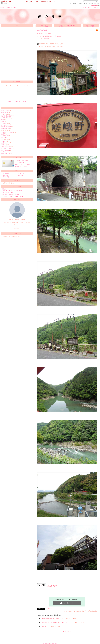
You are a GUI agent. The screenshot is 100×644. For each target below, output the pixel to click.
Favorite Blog (17, 180)
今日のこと (4, 114)
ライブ (3, 152)
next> (25, 101)
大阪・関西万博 (6, 154)
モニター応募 (5, 138)
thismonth (17, 101)
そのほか (5, 3)
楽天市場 (97, 3)
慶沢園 (44, 627)
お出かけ (4, 145)
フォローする (17, 229)
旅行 (3, 134)
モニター (4, 141)
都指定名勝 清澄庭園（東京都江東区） (56, 623)
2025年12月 (6, 175)
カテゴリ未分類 (6, 111)
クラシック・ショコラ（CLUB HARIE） (13, 196)
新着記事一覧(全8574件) (67, 26)
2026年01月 (6, 173)
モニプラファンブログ (7, 132)
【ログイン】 (96, 8)
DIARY (8, 8)
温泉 (3, 121)
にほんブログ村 (47, 586)
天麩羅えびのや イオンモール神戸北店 (12, 191)
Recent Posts (17, 186)
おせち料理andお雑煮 (7, 193)
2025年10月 (21, 173)
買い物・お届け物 (6, 127)
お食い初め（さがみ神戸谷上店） (10, 194)
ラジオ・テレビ (6, 118)
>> (76, 3)
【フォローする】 (87, 8)
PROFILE (14, 8)
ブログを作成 (89, 3)
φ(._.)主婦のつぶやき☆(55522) (51, 36)
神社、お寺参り (6, 147)
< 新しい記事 (44, 26)
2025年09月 (21, 175)
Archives (17, 171)
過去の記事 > (91, 26)
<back (10, 101)
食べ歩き (4, 123)
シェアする (50, 609)
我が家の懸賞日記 (6, 116)
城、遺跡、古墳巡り (7, 148)
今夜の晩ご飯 (5, 112)
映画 (3, 120)
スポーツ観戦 (5, 150)
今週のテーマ (5, 136)
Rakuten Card (17, 157)
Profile (17, 200)
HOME (2, 8)
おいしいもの (5, 125)
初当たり (4, 189)
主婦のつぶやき (6, 143)
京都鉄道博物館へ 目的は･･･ (52, 618)
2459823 (95, 6)
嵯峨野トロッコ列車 (44, 33)
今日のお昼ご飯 (6, 129)
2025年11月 (6, 177)
